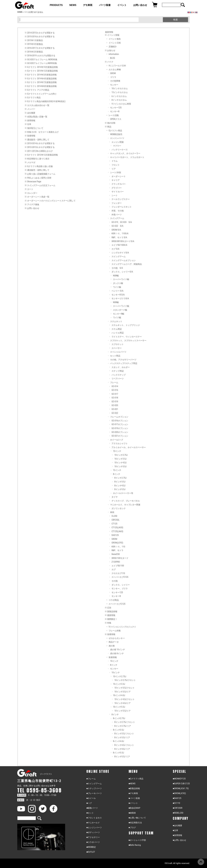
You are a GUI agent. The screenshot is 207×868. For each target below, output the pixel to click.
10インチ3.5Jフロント (124, 688)
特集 (109, 623)
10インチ (117, 451)
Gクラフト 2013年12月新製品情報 (42, 155)
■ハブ (89, 803)
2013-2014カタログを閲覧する (41, 143)
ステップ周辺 (118, 371)
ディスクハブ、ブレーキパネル (126, 501)
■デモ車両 (133, 793)
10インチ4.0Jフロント (124, 699)
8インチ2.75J (120, 478)
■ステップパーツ (94, 788)
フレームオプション (119, 417)
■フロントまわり (94, 818)
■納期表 (132, 813)
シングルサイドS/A (120, 253)
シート (115, 195)
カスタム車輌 (115, 70)
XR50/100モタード (120, 558)
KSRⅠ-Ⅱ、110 (118, 547)
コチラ (52, 786)
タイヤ (115, 497)
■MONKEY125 (179, 779)
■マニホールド (93, 823)
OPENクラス (116, 119)
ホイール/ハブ (117, 440)
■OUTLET (91, 852)
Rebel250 (116, 554)
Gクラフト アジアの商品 (38, 90)
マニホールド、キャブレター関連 (125, 505)
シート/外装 (116, 172)
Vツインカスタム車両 (121, 104)
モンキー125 (116, 108)
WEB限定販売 (116, 134)
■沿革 (175, 830)
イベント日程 (115, 43)
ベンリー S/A (117, 291)
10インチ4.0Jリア (122, 703)
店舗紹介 (113, 47)
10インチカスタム (120, 88)
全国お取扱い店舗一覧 (37, 117)
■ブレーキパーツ (94, 793)
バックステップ (119, 375)
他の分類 (111, 123)
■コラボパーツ (93, 842)
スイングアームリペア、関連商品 (127, 264)
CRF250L (116, 520)
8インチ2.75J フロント (125, 722)
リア (114, 169)
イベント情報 (113, 35)
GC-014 (115, 386)
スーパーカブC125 (120, 577)
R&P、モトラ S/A (119, 237)
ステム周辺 (117, 329)
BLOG (113, 58)
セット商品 (115, 356)
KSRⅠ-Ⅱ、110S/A (120, 234)
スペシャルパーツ (118, 352)
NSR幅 (116, 276)
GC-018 (115, 398)
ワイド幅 (117, 287)
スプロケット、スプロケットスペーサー (128, 341)
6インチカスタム (119, 96)
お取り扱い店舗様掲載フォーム (41, 174)
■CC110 (176, 803)
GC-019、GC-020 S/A (122, 222)
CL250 (114, 516)
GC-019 (115, 402)
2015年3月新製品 (35, 44)
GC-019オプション (120, 428)
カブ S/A (115, 249)
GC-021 (115, 409)
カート (30, 189)
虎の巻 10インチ (118, 650)
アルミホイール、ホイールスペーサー (129, 447)
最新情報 (111, 615)
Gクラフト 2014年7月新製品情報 (42, 82)
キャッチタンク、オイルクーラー (125, 153)
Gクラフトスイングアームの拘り (42, 94)
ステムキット (116, 321)
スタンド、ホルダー (121, 367)
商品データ (114, 642)
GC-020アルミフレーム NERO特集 (42, 59)
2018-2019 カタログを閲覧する (41, 56)
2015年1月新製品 (35, 40)
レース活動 (114, 115)
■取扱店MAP (134, 808)
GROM (113, 73)
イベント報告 (115, 39)
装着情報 (31, 136)
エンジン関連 (118, 142)
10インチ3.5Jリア (122, 692)
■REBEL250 (178, 813)
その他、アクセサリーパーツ (123, 360)
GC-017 (115, 394)
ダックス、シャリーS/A (122, 272)
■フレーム (91, 779)
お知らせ (111, 50)
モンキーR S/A (118, 295)
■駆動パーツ (92, 808)
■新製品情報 (134, 788)
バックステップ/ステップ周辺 (124, 363)
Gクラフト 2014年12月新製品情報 (42, 71)
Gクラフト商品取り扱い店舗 (40, 166)
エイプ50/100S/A (119, 245)
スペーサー (117, 348)
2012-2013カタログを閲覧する (41, 147)
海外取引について (35, 128)
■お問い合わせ (179, 840)
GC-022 (115, 413)
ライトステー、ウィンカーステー (127, 337)
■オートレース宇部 (137, 840)
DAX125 (115, 535)
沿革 (29, 124)
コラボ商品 (114, 600)
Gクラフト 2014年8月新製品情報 (42, 86)
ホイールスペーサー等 (123, 493)
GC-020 (115, 405)
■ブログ (132, 828)
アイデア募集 (33, 205)
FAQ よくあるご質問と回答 (39, 178)
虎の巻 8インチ (117, 653)
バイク (110, 62)
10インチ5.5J (120, 466)
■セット (90, 813)
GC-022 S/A (117, 226)
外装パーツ (117, 215)
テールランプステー (121, 199)
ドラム (115, 161)
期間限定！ (112, 619)
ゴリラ (113, 77)
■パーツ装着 (134, 798)
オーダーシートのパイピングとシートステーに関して (51, 201)
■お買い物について (137, 818)
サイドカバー (118, 192)
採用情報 (31, 120)
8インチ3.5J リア (122, 737)
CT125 (114, 524)
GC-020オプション (120, 432)
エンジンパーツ (117, 138)
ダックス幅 (118, 283)
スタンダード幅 (120, 310)
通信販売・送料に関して (38, 140)
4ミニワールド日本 (117, 66)
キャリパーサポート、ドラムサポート (127, 157)
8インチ (117, 474)
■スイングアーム (94, 784)
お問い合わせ (33, 208)
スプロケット (118, 344)
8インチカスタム (119, 100)
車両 (112, 512)
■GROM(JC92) (179, 793)
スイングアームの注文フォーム (41, 185)
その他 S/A (117, 268)
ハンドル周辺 (118, 333)
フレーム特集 (115, 631)
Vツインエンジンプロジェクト (122, 627)
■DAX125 (177, 798)
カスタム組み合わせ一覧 (38, 105)
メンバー (31, 109)
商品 (109, 127)
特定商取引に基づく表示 (38, 159)
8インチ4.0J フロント (124, 745)
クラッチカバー (119, 184)
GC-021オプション (120, 436)
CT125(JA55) (117, 527)
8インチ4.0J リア (122, 749)
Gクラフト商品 (34, 98)
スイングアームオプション (124, 260)
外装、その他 (118, 211)
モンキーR (115, 111)
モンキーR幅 (119, 314)
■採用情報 (177, 835)
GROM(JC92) (117, 543)
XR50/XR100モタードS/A (123, 241)
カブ (114, 569)
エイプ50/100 (118, 566)
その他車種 (115, 81)
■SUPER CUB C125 (181, 784)
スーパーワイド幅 (121, 279)
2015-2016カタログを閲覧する (41, 36)
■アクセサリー (93, 837)
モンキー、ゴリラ (120, 589)
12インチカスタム (120, 92)
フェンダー (117, 203)
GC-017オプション (120, 424)
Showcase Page (34, 182)
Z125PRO (116, 562)
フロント (116, 165)
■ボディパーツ (93, 832)
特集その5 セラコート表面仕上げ (43, 132)
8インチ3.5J (120, 482)
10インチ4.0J (120, 463)
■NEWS (132, 784)
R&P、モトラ (117, 550)
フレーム (114, 382)
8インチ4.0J (120, 486)
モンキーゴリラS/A (120, 298)
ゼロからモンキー (117, 638)
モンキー (114, 85)
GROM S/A (116, 230)
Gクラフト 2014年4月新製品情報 (42, 79)
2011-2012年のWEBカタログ (40, 151)
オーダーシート (119, 176)
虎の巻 (112, 646)
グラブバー (117, 188)
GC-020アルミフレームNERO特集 (42, 63)
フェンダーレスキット (122, 207)
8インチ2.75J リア (123, 726)
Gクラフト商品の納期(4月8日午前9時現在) (46, 101)
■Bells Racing (135, 845)
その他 (115, 581)
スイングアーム (117, 218)
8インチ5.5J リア (122, 757)
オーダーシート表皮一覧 (38, 197)
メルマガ (31, 162)
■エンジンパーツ (94, 828)
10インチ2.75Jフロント (125, 680)
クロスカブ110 (118, 573)
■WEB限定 (91, 847)
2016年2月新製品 (35, 52)
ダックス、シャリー (121, 585)
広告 (109, 608)
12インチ (117, 470)
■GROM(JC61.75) (181, 788)
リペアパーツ (118, 379)
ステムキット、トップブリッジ (126, 325)
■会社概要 (177, 825)
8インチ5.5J (120, 489)
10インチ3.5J (120, 459)
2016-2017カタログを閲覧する (41, 48)
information (114, 54)
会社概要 (31, 113)
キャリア (116, 180)
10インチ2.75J (121, 455)
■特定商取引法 (135, 823)
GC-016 (115, 390)
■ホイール (91, 798)
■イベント (133, 803)
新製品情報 (112, 612)
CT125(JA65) (117, 531)
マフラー (117, 146)
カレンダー (32, 193)
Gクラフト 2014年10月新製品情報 (42, 67)
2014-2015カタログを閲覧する (41, 33)
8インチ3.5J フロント (124, 734)
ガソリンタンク (119, 508)
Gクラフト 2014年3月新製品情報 (42, 75)
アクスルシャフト (120, 443)
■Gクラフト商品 (136, 779)
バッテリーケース (120, 150)
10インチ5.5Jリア (122, 711)
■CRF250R (178, 808)
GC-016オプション (120, 421)
